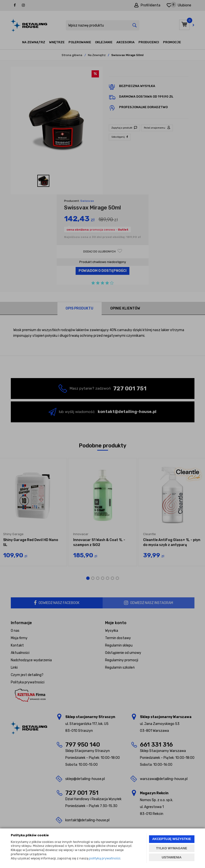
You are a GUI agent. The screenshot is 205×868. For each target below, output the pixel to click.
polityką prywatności (105, 858)
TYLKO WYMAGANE (172, 848)
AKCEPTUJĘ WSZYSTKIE (172, 839)
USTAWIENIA (172, 857)
